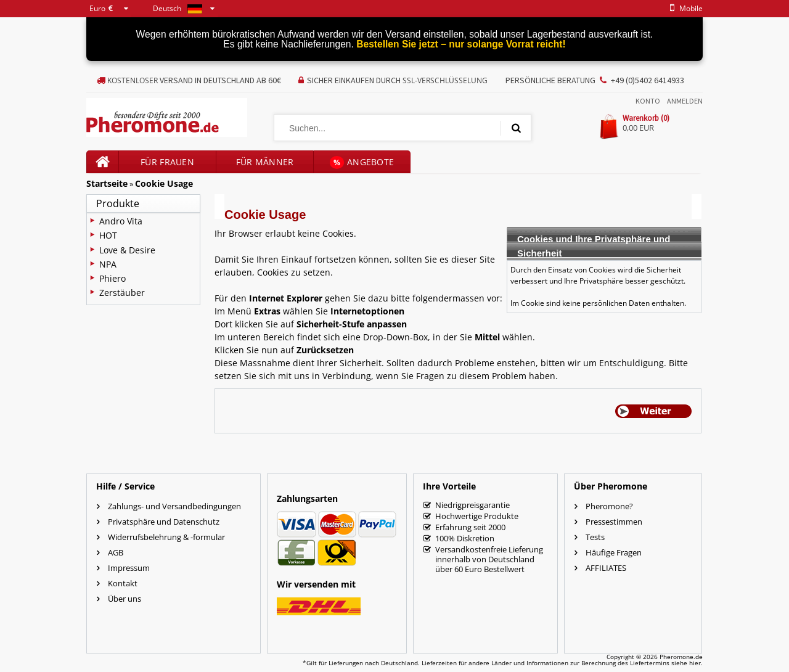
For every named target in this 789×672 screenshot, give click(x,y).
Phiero (112, 278)
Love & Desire (127, 250)
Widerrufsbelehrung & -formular (166, 537)
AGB (116, 552)
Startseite (107, 183)
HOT (108, 235)
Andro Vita (121, 221)
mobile (684, 8)
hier (695, 663)
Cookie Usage (164, 183)
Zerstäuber (122, 293)
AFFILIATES (606, 568)
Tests (595, 537)
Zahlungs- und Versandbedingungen (174, 506)
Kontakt (123, 583)
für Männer (265, 162)
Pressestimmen (614, 522)
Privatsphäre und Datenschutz (164, 522)
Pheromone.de (681, 657)
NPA (108, 264)
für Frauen (167, 162)
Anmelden (685, 101)
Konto (648, 101)
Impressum (129, 568)
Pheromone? (609, 506)
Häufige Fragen (614, 552)
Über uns (125, 599)
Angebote (362, 162)
